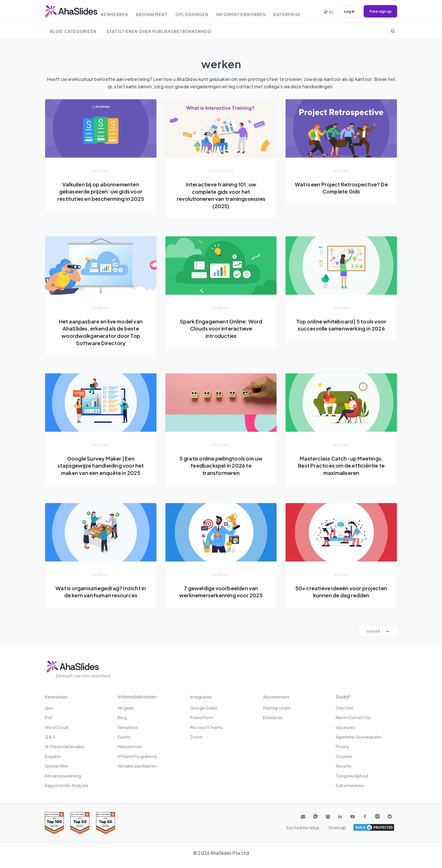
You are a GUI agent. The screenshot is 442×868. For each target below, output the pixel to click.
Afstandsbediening (63, 776)
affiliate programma (137, 756)
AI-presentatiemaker (65, 747)
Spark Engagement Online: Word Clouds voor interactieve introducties (221, 329)
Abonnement (159, 12)
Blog (122, 717)
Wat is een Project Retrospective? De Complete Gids (341, 188)
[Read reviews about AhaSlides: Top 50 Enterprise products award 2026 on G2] (106, 823)
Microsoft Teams (206, 727)
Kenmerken (120, 12)
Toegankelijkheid (352, 776)
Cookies (344, 756)
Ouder (378, 633)
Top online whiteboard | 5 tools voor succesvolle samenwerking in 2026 (341, 329)
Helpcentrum (130, 747)
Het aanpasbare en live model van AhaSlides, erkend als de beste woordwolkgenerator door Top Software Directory (101, 332)
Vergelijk (126, 708)
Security (344, 766)
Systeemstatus (353, 827)
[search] (393, 31)
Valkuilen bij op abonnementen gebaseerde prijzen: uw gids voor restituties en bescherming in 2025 (101, 195)
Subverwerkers (350, 785)
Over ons (345, 708)
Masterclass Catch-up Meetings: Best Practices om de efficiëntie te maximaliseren (341, 466)
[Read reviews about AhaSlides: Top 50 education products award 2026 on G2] (80, 823)
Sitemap (385, 827)
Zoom (196, 737)
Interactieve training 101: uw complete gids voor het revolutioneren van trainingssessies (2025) (221, 195)
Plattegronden (277, 708)
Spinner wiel (56, 766)
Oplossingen (201, 12)
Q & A (50, 737)
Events (124, 737)
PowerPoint (202, 717)
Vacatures (345, 727)
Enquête (53, 756)
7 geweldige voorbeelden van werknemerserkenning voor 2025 (221, 593)
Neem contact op (353, 717)
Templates (128, 727)
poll (48, 717)
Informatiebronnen (252, 12)
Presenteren (221, 171)
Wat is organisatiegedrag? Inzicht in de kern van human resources (101, 593)
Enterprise (300, 12)
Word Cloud (56, 727)
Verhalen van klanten (137, 766)
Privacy (343, 747)
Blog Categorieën (73, 31)
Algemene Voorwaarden (359, 737)
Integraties (202, 697)
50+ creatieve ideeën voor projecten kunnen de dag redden (341, 593)
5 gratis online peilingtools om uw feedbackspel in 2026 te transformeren (221, 466)
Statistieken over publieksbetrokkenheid (159, 31)
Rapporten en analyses (67, 785)
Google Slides (204, 708)
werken (101, 171)
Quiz (49, 708)
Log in (346, 11)
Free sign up (379, 11)
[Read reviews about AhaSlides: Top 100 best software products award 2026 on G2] (54, 823)
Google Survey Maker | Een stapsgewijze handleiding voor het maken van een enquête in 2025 (101, 466)
